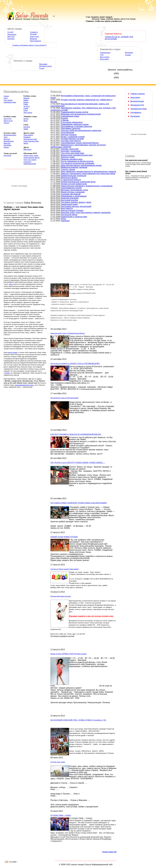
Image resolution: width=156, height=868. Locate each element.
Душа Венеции (68, 133)
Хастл (6, 98)
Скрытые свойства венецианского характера (81, 130)
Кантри (26, 119)
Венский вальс (9, 141)
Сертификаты (136, 112)
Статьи (42, 68)
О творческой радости (71, 180)
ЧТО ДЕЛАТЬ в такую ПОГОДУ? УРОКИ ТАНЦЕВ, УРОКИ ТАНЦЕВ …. (78, 463)
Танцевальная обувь (138, 109)
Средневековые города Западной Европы (80, 143)
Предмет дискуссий (70, 149)
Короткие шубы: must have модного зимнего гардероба (86, 213)
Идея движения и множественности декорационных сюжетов (88, 171)
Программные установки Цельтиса (76, 126)
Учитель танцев (68, 169)
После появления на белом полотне (77, 161)
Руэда (26, 110)
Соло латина (8, 100)
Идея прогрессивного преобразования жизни (81, 165)
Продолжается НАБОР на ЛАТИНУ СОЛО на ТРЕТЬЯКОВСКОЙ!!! (75, 364)
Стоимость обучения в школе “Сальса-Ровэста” (29, 45)
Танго (6, 137)
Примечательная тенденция (73, 176)
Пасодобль (7, 145)
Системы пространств (71, 141)
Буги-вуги (27, 127)
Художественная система (72, 139)
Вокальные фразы (69, 178)
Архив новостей (109, 852)
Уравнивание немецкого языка (75, 124)
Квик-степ (7, 143)
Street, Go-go (8, 121)
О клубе (10, 32)
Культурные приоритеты (72, 122)
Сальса (6, 96)
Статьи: (130, 156)
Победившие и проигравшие (74, 196)
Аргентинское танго (30, 139)
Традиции (65, 221)
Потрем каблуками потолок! (61, 596)
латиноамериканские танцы (24, 385)
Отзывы (128, 55)
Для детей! (7, 156)
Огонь (63, 219)
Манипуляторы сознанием (73, 192)
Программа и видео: (16, 91)
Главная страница (137, 94)
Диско (26, 121)
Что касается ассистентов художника (78, 163)
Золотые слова (68, 157)
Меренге (27, 98)
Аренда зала (34, 36)
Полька (6, 147)
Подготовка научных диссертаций (76, 206)
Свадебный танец (10, 102)
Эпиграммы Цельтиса (71, 128)
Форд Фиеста (67, 208)
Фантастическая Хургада (72, 210)
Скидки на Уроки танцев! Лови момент (65, 569)
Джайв (26, 129)
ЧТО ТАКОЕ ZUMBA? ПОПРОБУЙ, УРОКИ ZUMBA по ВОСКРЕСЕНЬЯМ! (79, 503)
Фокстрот (7, 139)
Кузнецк (64, 118)
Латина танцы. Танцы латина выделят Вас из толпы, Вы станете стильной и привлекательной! (32, 160)
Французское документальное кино (77, 155)
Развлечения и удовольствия (74, 217)
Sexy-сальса (28, 113)
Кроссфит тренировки (71, 151)
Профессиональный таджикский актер (78, 182)
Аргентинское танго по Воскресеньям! (64, 398)
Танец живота (28, 135)
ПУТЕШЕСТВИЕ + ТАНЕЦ (61, 815)
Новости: (56, 91)
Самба (26, 108)
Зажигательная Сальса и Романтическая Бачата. (68, 333)
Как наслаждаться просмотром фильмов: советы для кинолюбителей (80, 105)
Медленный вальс (10, 135)
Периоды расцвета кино (72, 159)
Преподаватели (35, 41)
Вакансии (33, 39)
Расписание (135, 116)
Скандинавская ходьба (71, 188)
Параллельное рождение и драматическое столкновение (87, 186)
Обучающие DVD (137, 105)
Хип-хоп (6, 123)
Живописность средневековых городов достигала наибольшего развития (78, 146)
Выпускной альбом (69, 200)
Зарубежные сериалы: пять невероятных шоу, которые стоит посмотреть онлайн (83, 109)
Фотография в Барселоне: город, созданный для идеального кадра (83, 97)
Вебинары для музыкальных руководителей (81, 114)
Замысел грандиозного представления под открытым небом (88, 174)
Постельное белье (69, 215)
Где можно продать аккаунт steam (76, 202)
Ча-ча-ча (27, 106)
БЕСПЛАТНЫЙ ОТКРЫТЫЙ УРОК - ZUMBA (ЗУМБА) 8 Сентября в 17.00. (78, 720)
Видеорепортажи (137, 101)
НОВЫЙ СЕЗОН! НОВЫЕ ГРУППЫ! (64, 537)
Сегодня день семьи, (58, 762)
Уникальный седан (69, 204)
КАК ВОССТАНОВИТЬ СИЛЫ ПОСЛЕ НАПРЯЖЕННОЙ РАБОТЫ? (76, 434)
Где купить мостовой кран (72, 153)
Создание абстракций (71, 194)
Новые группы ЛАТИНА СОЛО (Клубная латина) (68, 654)
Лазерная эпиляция (70, 198)
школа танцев (13, 352)
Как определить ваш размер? (137, 160)
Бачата (26, 102)
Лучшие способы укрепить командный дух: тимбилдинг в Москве (81, 101)
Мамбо (26, 100)
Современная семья (70, 116)
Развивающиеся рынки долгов (75, 112)
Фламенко (27, 137)
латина (7, 373)
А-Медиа (65, 120)
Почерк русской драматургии (74, 184)
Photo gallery (105, 59)
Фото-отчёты (105, 57)
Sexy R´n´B (7, 119)
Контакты (11, 39)
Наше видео (135, 97)
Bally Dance (27, 149)
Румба (26, 104)
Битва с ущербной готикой (73, 137)
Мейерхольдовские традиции (74, 167)
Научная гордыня (69, 135)
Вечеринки (129, 53)
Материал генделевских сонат (74, 190)
